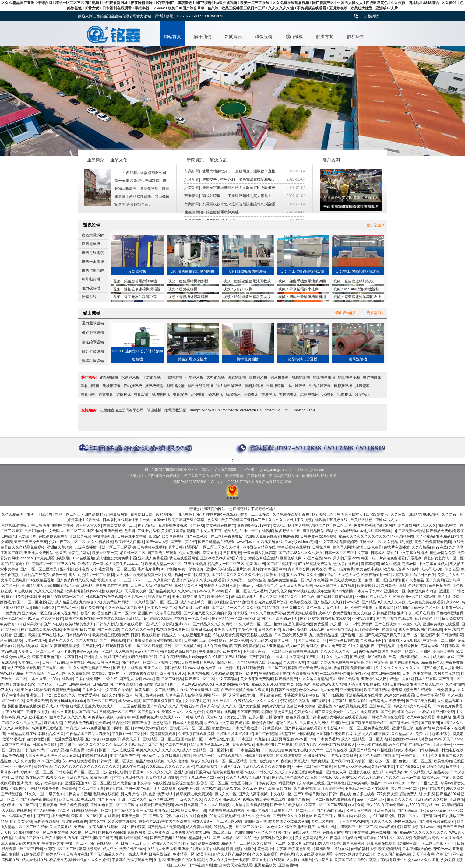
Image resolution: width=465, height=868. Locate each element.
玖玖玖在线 (231, 789)
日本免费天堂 (182, 832)
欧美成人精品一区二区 (163, 564)
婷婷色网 (287, 854)
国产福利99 (91, 646)
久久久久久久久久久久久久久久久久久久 (87, 767)
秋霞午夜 (88, 613)
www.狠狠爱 (411, 640)
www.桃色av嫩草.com (206, 668)
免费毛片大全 (448, 575)
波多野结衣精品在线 (259, 547)
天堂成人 (301, 761)
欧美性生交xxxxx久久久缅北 (416, 860)
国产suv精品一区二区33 (232, 838)
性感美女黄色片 (21, 816)
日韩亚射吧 (232, 553)
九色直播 (185, 608)
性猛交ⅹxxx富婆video (352, 767)
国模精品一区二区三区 (161, 739)
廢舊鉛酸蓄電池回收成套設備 (247, 282)
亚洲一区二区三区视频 (117, 547)
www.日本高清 (187, 805)
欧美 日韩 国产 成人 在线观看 (110, 750)
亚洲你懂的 (243, 832)
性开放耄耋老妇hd (21, 684)
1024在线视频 (83, 558)
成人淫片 (260, 591)
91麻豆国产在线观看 (230, 657)
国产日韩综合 (259, 657)
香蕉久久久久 (173, 712)
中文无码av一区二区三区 (65, 531)
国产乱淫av (431, 816)
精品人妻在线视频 (150, 761)
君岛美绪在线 (272, 542)
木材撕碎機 (297, 386)
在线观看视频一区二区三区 (264, 668)
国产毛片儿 (315, 657)
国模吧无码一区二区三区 (190, 728)
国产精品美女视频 (421, 701)
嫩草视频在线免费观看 (194, 794)
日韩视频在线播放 (152, 547)
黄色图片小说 (337, 608)
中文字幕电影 (104, 536)
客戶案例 (331, 160)
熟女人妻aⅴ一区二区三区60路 (217, 821)
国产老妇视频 (332, 695)
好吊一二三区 (120, 580)
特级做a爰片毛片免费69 (444, 597)
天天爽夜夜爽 (248, 712)
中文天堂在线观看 (238, 865)
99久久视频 (391, 564)
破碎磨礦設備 (93, 333)
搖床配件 (180, 394)
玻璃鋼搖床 (161, 394)
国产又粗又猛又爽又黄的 (163, 701)
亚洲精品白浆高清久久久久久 (213, 706)
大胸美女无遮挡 (446, 673)
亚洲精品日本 (447, 536)
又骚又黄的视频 (359, 810)
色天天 (61, 553)
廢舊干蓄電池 (93, 262)
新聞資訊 (233, 37)
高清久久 (109, 695)
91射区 (159, 860)
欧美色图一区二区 (408, 597)
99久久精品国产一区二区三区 (155, 602)
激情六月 (233, 668)
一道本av (280, 657)
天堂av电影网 (35, 640)
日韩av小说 (350, 602)
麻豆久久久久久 (400, 799)
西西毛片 (7, 602)
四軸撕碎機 (133, 386)
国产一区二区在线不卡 (421, 635)
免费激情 (423, 728)
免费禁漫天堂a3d (66, 690)
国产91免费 (15, 597)
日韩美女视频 (266, 783)
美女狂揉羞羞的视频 (178, 531)
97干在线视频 (194, 564)
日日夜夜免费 (272, 750)
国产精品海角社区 (15, 564)
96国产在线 (313, 558)
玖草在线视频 (11, 640)
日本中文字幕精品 (431, 695)
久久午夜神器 (317, 580)
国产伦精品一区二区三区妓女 (236, 619)
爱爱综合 (99, 673)
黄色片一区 (117, 673)
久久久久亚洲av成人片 (222, 799)
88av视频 (291, 536)
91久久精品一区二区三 (253, 624)
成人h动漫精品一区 (196, 602)
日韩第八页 (321, 547)
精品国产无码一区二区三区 (418, 608)
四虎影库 (242, 723)
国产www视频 (157, 542)
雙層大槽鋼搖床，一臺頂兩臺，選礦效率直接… (241, 171)
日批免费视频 (453, 619)
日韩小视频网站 (339, 630)
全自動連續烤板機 (359, 281)
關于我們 (203, 37)
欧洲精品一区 (319, 772)
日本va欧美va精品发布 (149, 728)
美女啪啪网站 (433, 767)
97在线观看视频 (229, 756)
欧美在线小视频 (369, 569)
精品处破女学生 (343, 580)
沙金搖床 (362, 394)
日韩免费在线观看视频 (319, 536)
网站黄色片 (150, 756)
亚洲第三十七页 (39, 695)
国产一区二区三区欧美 (39, 569)
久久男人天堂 (294, 662)
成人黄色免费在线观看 (426, 602)
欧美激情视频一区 (147, 575)
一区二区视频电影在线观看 (333, 799)
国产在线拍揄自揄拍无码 (442, 668)
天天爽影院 (319, 761)
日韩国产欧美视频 (259, 756)
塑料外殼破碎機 (200, 386)
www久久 (206, 684)
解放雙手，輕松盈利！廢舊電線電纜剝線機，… (241, 179)
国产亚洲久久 (44, 608)
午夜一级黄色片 (191, 569)
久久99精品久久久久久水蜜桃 (170, 767)
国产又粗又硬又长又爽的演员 (207, 613)
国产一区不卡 (125, 613)
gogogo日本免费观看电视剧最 (45, 558)
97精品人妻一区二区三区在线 (237, 827)
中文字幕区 (328, 542)
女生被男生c (222, 701)
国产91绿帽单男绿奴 (310, 794)
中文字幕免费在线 (125, 756)
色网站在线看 (176, 745)
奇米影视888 (333, 728)
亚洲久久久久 (381, 821)
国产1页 (43, 816)
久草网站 (297, 657)
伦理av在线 (175, 816)
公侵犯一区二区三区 (60, 849)
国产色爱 (388, 712)
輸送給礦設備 (93, 342)
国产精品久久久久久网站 (213, 624)
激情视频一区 (204, 756)
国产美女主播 (249, 706)
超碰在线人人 (287, 723)
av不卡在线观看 (162, 799)
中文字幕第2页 (408, 767)
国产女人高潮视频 (253, 794)
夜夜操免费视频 (247, 646)
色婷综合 (69, 789)
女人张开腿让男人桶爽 (291, 525)
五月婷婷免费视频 (173, 525)
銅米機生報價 (324, 377)
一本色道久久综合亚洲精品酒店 (289, 827)
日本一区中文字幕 (417, 673)
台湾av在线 (411, 778)
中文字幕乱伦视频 (129, 778)
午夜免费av (233, 536)
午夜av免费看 (393, 805)
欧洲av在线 (407, 843)
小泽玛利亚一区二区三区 (357, 827)
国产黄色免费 (108, 630)
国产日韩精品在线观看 (216, 542)
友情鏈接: (89, 410)
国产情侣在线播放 (285, 805)
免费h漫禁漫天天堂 (277, 712)
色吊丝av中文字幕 (301, 706)
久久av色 (250, 789)
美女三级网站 (322, 821)
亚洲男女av (93, 657)
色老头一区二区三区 (415, 761)
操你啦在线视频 (74, 821)
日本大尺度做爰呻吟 (248, 728)
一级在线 (110, 679)
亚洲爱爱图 (74, 783)
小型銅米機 (194, 377)
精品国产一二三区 (236, 843)
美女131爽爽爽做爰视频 (60, 646)
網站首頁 (172, 37)
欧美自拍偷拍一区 (376, 575)
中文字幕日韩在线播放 (372, 832)
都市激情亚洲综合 (153, 684)
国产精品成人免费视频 (166, 827)
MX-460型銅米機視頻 (362, 289)
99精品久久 (288, 597)
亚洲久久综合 (265, 832)
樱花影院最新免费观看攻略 (310, 668)
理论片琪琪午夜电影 (375, 860)
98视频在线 (252, 799)
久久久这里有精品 (313, 679)
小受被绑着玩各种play (301, 695)
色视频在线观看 (346, 564)
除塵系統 (89, 297)
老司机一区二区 (132, 553)
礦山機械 (294, 37)
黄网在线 (319, 569)
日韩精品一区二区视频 (115, 761)
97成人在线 (10, 690)
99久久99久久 (293, 608)
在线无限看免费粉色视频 (194, 662)
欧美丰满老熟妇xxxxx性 (85, 591)
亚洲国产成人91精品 (427, 684)
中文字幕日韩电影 (344, 640)
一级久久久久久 (189, 799)
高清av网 (409, 564)
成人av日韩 (295, 646)
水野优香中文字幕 (219, 723)
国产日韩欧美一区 (312, 640)
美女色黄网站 (306, 838)
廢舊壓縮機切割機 (194, 281)
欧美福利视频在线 (80, 619)
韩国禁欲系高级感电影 (178, 651)
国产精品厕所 (286, 679)
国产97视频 (309, 619)
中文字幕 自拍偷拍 (117, 690)
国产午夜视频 (266, 734)
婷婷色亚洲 (55, 854)
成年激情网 (326, 591)
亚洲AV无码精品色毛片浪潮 (228, 569)
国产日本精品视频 (245, 750)
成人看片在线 (444, 657)
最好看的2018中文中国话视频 (387, 838)
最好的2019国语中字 (269, 569)
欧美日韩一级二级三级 (213, 832)
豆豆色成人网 (291, 558)
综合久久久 (200, 761)
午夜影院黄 (136, 827)
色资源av (380, 772)
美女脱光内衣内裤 (422, 591)
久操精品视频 (384, 613)
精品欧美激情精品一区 (286, 580)
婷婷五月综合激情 (263, 558)
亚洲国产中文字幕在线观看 (160, 613)
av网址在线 (326, 827)
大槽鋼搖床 (288, 394)
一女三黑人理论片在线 (169, 690)
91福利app (431, 778)
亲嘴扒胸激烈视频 (176, 756)
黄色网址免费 (440, 586)
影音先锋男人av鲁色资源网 (188, 695)
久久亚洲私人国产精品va (77, 712)
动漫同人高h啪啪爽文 (372, 734)
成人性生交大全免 (256, 816)
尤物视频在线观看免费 (348, 717)
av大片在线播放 (397, 547)
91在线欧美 (23, 591)
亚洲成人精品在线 (62, 602)
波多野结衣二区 (288, 531)
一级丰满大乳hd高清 (260, 553)
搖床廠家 (362, 386)
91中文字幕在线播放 (411, 553)
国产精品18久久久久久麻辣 (384, 602)
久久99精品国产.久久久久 (379, 778)
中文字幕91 (337, 701)
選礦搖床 (124, 394)
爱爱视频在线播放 (220, 525)
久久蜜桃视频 (305, 789)
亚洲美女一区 (395, 591)
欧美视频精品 (389, 849)
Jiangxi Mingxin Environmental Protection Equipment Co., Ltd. (240, 410)
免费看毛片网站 (426, 838)
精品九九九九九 (150, 745)
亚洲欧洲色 (113, 531)
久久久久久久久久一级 (339, 651)
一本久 (425, 657)
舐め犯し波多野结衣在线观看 (105, 586)
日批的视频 (399, 684)
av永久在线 (398, 745)
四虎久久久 (412, 624)
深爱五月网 (275, 575)
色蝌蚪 (130, 531)
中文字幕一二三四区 (439, 640)
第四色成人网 (255, 821)
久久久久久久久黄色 (138, 630)
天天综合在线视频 (16, 810)
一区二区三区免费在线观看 (368, 728)
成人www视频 (129, 701)
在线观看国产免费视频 (155, 805)
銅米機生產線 (349, 377)
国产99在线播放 (51, 635)
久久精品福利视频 (398, 542)
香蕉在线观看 (274, 799)
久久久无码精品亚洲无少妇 (248, 778)
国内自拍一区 (192, 739)
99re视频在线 (304, 591)
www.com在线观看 (399, 695)
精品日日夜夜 (424, 575)
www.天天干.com (448, 739)
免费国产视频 (298, 799)
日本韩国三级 (195, 640)
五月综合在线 (336, 750)
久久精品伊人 (402, 734)
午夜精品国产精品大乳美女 (88, 734)
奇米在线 (455, 695)
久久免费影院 (79, 673)
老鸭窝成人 (379, 701)
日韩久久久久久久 (271, 772)
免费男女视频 (365, 525)
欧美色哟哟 (443, 761)
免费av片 (423, 734)
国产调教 (319, 701)
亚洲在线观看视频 (36, 690)
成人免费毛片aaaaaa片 (124, 564)
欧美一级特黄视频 (403, 657)
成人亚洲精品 (273, 646)
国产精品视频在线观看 (394, 619)
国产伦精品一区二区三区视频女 (147, 662)
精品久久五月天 (264, 684)
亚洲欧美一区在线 (37, 613)
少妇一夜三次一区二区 (67, 542)
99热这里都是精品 (224, 816)
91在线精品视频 (41, 580)
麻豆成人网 (53, 723)
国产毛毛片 (107, 799)
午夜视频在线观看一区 (107, 827)
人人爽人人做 (141, 586)
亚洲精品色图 (403, 536)
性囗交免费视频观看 (160, 734)
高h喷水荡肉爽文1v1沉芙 (355, 854)
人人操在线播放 (299, 860)
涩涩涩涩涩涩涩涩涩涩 (235, 734)
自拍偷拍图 (36, 739)
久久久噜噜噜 (178, 761)
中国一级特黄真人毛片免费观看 (150, 789)
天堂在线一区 (29, 662)
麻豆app (274, 662)
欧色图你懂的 (241, 783)
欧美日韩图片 (325, 816)
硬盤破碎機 (188, 289)
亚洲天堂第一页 (134, 816)
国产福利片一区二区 (228, 608)
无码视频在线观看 (301, 613)
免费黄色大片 (53, 843)
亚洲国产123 (230, 767)
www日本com (248, 542)
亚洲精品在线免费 (35, 575)
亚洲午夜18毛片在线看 (416, 613)
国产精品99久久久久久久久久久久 (420, 832)
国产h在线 (114, 789)
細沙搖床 (198, 394)
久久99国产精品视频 (263, 608)
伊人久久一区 (226, 794)
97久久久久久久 (159, 772)
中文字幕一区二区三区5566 (324, 805)
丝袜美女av (32, 624)
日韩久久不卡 (269, 630)
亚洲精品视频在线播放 (364, 695)
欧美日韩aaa (202, 630)
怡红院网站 (386, 525)
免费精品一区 (184, 854)
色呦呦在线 (163, 586)
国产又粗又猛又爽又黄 (382, 635)
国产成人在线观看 (128, 668)
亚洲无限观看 (351, 690)
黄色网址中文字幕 (272, 849)
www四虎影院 (390, 827)
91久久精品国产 (361, 646)
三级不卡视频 (321, 778)
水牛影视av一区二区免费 (228, 640)
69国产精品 (311, 832)
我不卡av (95, 531)
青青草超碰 (370, 564)
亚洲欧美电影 (358, 783)
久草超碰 (65, 547)
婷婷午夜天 (43, 767)
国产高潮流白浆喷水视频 (41, 630)
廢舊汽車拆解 (93, 270)
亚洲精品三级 (403, 728)
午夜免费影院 (210, 651)
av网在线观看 (405, 821)
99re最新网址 (201, 690)
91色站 (413, 569)
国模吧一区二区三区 (212, 783)
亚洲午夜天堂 (380, 706)
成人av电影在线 (35, 860)
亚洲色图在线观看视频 (185, 860)
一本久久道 (37, 679)
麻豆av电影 (212, 553)
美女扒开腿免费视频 (257, 679)
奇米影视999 (243, 613)
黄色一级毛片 (246, 673)
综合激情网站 (409, 525)
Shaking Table (304, 410)
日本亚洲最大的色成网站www (426, 849)
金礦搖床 (251, 394)
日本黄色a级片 (217, 739)
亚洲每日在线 (315, 756)
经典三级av (176, 865)
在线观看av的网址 (337, 832)
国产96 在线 (53, 624)
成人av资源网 (190, 553)
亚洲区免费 (445, 712)
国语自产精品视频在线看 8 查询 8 (241, 690)
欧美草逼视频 (173, 536)
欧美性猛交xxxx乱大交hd (289, 821)
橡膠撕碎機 (343, 386)
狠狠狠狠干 (111, 739)
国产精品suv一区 (411, 810)
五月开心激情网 (295, 630)
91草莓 (34, 619)
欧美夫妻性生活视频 (62, 838)
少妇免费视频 (452, 860)
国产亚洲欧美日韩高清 (99, 838)
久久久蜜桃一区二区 (269, 843)
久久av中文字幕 (91, 789)
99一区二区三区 (98, 783)
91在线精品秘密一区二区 (92, 810)
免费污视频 (173, 575)
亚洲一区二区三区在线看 (312, 767)
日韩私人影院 (107, 624)
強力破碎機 (91, 288)
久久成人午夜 (337, 657)
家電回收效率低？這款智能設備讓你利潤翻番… (241, 204)
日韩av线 (100, 684)
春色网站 (444, 717)
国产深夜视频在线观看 (437, 821)
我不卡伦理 (66, 651)
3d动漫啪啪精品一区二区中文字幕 (41, 832)
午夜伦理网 (247, 630)
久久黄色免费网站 (270, 613)
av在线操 (202, 608)
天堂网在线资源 (241, 695)
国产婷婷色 (336, 783)
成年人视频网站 (66, 613)
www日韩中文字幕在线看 (335, 586)
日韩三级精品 (172, 679)
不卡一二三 (143, 580)
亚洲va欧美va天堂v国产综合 (223, 558)
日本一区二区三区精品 (229, 761)
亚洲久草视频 (77, 778)
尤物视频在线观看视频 (226, 810)
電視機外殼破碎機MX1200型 (188, 298)
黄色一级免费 (260, 761)
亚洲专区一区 (370, 542)
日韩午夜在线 (340, 794)
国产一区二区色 (238, 591)
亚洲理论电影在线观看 (274, 745)
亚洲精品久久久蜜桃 (431, 799)
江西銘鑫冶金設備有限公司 (122, 410)
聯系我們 (355, 37)
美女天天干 (131, 739)
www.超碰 (151, 679)
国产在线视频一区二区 (204, 536)
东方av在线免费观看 (78, 761)
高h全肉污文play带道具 (412, 706)
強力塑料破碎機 (229, 386)
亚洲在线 (325, 706)
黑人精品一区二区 (405, 789)
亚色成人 (125, 695)
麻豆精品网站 (313, 531)
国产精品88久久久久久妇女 (301, 553)
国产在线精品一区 (104, 843)
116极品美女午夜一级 (188, 810)
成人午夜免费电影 (218, 646)
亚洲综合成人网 (374, 679)
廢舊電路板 (91, 244)
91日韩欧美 (450, 646)
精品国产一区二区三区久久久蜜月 (213, 547)
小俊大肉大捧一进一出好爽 (228, 860)
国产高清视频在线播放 (201, 843)
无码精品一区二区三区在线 (54, 564)
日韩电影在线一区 (57, 668)
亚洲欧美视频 (80, 536)
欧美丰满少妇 (188, 789)
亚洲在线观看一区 (135, 624)
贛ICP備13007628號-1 (192, 482)
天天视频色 (124, 651)
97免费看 (391, 640)
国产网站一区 (118, 728)
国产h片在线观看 (123, 684)
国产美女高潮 (21, 821)
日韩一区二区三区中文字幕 (347, 553)
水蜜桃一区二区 (83, 832)
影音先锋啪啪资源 (143, 657)
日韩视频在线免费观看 (104, 597)
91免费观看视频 (289, 756)
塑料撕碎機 (254, 386)
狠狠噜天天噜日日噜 (220, 586)
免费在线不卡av (132, 849)
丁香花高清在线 (269, 695)
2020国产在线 (49, 761)
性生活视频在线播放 (294, 547)
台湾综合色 (257, 580)
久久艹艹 (316, 750)
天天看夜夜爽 (136, 591)
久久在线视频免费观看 (314, 854)
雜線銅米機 (301, 377)
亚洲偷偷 (457, 799)
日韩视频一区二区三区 (118, 712)
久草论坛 (443, 854)
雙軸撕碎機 (111, 386)
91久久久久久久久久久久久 (398, 668)
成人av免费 (329, 690)
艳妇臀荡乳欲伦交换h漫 (273, 838)
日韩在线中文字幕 (132, 536)
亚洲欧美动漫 (258, 810)
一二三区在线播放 (130, 706)
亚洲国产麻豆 (11, 553)
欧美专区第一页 (105, 553)
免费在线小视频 (83, 662)
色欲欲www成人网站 (329, 684)
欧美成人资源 (394, 569)
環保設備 (264, 37)
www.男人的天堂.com (342, 558)
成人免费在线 (158, 832)
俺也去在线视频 (47, 821)
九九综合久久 (90, 602)
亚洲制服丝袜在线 (75, 569)
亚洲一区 (219, 695)
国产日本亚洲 (242, 739)
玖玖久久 (429, 525)
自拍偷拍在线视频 (335, 619)
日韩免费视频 (79, 684)
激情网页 (287, 684)
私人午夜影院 (162, 624)
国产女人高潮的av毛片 (280, 619)
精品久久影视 (125, 745)
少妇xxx (433, 805)
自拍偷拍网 (274, 717)
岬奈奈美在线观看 (210, 849)
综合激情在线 (159, 597)
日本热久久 (91, 690)
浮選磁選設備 (93, 361)
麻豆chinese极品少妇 (232, 684)
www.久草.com (211, 591)
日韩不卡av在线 (55, 662)
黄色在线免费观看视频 (433, 542)
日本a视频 (196, 865)
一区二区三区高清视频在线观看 (293, 651)
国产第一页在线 (183, 542)
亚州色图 (197, 525)
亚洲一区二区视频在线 (183, 646)
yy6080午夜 (415, 805)
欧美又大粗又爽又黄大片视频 (113, 821)
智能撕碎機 (91, 279)
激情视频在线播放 (241, 849)
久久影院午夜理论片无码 (174, 580)
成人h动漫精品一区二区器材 (91, 575)
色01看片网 (256, 564)
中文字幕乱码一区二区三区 (202, 778)
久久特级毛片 (371, 640)
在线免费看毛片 (305, 673)
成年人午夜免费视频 (335, 613)
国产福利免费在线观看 (335, 597)
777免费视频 (387, 794)
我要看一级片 (453, 608)
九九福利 (262, 739)
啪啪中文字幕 (63, 525)
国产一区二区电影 (31, 602)
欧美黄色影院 (299, 849)
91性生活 (214, 865)
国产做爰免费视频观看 (65, 739)
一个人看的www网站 (352, 821)
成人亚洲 (110, 849)
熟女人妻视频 (405, 750)
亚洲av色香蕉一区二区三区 (113, 805)
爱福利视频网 (453, 805)
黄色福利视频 (447, 613)
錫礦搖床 (233, 394)
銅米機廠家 (280, 377)
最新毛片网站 (79, 553)
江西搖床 (345, 394)
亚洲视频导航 (363, 619)
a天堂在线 (287, 734)
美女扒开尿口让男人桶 (245, 717)
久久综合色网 (197, 816)
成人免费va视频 (199, 827)
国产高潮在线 (317, 717)
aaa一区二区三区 (371, 799)
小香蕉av (136, 772)
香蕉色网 (104, 613)
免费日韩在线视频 (220, 712)
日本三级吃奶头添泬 (291, 635)
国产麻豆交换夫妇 (329, 712)
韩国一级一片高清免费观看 (383, 558)
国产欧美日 (430, 723)
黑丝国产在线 (115, 657)
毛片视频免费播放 (342, 756)
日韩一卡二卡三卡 (135, 843)
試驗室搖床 (309, 394)
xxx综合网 (356, 805)
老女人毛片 (233, 531)
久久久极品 (421, 547)
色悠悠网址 (162, 723)
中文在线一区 (281, 794)
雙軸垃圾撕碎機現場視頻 (137, 290)
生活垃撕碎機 (320, 386)
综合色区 (452, 569)
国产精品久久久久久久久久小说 (238, 575)
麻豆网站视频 (198, 673)
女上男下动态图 (198, 701)
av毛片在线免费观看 (362, 712)
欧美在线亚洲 (361, 608)
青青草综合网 (299, 569)
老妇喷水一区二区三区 (19, 805)
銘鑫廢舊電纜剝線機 (222, 212)
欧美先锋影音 (368, 586)
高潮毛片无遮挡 (44, 728)
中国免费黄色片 (145, 717)
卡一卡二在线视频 (259, 531)
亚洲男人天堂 (225, 630)
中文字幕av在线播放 (153, 783)
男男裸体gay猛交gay (355, 816)
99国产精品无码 (66, 586)
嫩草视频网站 (90, 849)
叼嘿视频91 (402, 575)
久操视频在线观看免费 (196, 734)
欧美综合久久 (218, 597)
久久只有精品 (452, 838)
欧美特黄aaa (10, 624)
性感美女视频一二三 (119, 525)
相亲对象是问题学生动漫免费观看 (301, 624)
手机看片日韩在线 (29, 838)
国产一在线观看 (112, 640)
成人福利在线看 (114, 772)
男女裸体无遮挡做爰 (162, 778)
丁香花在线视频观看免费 (132, 860)
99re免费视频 (345, 778)
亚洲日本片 (153, 668)
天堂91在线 (211, 789)
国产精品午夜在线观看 (39, 799)
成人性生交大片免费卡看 (116, 558)
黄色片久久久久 (61, 640)
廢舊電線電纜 (93, 253)
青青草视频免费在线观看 (411, 690)
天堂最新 (414, 558)
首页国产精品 (345, 860)
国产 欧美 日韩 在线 (275, 789)
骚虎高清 (389, 630)
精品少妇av (398, 772)
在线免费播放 (445, 690)
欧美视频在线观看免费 (111, 635)
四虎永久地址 (273, 706)
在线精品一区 (68, 608)
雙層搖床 (269, 394)
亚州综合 (93, 739)
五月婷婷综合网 (367, 630)
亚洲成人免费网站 (39, 553)
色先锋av (103, 723)
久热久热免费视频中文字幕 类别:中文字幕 (354, 662)
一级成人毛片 (136, 854)
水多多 (429, 794)
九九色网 (456, 547)
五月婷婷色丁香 (427, 619)
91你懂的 (168, 569)
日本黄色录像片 (45, 745)
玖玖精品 (417, 772)
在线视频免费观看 (53, 536)
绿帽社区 (384, 750)
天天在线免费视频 (74, 805)
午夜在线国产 (13, 712)
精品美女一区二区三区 (226, 564)
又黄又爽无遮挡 (300, 843)
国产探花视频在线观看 (303, 728)
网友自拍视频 (80, 794)
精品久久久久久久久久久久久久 (364, 536)
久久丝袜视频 (32, 717)
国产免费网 (435, 580)
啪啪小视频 (441, 734)
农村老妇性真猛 (394, 586)
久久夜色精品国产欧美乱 (125, 608)
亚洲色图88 (288, 865)
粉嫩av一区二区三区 (37, 772)
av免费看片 (232, 651)
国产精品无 (147, 525)
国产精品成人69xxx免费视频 (82, 728)
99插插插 (345, 591)
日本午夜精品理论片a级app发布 (185, 657)
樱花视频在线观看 (295, 701)
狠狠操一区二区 (84, 816)
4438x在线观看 (61, 679)
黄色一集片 (315, 608)
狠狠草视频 (295, 717)
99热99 (412, 783)
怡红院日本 (323, 860)
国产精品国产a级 (330, 810)
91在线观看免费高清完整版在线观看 (243, 635)
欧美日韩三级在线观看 (77, 799)
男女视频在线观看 (143, 673)
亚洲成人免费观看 (153, 558)
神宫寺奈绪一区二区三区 (46, 673)
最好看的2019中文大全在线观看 (165, 821)
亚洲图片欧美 (25, 635)
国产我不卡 (340, 761)
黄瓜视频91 (358, 701)
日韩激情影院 (452, 635)
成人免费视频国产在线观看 (420, 630)
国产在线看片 (433, 789)
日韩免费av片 (33, 750)
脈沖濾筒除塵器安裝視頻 (247, 298)
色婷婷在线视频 (106, 794)
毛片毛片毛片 (148, 569)
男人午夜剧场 (330, 838)
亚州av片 (246, 586)
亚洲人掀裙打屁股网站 (192, 772)
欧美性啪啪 (54, 783)
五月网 (394, 580)
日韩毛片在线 (108, 662)
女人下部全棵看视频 (24, 668)
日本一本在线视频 (215, 805)
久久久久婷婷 (99, 860)
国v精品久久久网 (188, 586)
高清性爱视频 (444, 651)
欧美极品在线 (301, 602)
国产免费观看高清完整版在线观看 (154, 640)
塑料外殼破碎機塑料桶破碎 (302, 298)
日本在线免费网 (88, 679)
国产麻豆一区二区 (372, 580)
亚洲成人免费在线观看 (263, 536)
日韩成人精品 (193, 717)
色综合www (308, 690)
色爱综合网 (27, 536)
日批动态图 (429, 783)
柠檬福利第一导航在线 (330, 849)
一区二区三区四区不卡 (436, 843)
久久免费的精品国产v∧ (92, 668)
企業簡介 (96, 160)
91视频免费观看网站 (173, 630)
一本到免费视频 (197, 575)
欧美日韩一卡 (285, 640)
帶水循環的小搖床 (304, 289)
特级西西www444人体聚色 (410, 739)
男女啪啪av (34, 531)
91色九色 (307, 597)
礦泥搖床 (216, 394)
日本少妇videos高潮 (301, 542)
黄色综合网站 (263, 723)
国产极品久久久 (326, 602)
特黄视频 (142, 690)
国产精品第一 (387, 646)
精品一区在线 (13, 701)
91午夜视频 (282, 761)
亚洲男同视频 (282, 739)
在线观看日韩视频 (117, 646)
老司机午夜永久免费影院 (326, 646)
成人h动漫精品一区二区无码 (364, 739)
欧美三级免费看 (369, 547)
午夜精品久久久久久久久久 (256, 701)
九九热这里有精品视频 (250, 805)
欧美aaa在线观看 (421, 717)
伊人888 (373, 805)
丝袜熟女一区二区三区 (192, 619)
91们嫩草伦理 (384, 816)
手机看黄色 (48, 805)
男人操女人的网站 (314, 723)
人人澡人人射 (432, 569)
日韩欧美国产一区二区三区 (77, 772)
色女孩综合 (362, 613)
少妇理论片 (19, 789)
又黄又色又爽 (280, 591)
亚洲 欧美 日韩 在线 (79, 630)
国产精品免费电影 (441, 531)
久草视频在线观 (312, 783)
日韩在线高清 (160, 854)
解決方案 (325, 37)
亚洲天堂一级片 (30, 783)
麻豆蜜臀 (77, 750)
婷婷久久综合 (160, 619)
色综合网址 (409, 646)
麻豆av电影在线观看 (268, 860)
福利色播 (148, 794)
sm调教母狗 (384, 608)
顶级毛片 (303, 684)
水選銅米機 (130, 377)
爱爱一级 (59, 575)
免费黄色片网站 (116, 602)
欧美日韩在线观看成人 (337, 745)
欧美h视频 (114, 591)
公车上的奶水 (261, 640)
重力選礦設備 (93, 323)
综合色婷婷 (121, 723)
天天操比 (123, 575)
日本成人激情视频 (187, 723)
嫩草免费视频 (354, 843)
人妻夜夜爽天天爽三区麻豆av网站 (53, 756)
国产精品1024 (447, 794)
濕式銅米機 (237, 377)
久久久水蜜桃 (24, 761)
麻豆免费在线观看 (381, 843)
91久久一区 (34, 794)
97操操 (313, 662)
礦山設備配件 (346, 313)
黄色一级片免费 (341, 569)
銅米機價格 (109, 377)
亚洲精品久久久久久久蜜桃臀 (266, 767)
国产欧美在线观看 (162, 553)
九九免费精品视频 (324, 635)
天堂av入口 (216, 717)
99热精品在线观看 (373, 651)
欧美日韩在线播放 (386, 673)
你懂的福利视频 (364, 849)
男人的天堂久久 (88, 525)
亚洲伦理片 (23, 767)
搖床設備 (141, 394)
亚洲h (51, 547)
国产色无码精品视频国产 (379, 756)
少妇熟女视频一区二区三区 (113, 569)
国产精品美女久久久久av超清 (173, 591)
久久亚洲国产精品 (321, 575)
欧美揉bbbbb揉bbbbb (67, 701)
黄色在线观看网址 (184, 558)
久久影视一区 (135, 597)
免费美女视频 (223, 772)
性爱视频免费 (183, 783)
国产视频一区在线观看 (368, 657)
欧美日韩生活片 (377, 690)
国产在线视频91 (387, 624)
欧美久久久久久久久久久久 (158, 750)
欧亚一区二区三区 (101, 701)
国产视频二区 (351, 635)
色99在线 (439, 547)
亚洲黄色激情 (384, 810)
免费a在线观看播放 (275, 673)
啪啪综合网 (352, 838)
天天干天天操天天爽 (30, 542)
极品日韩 (341, 668)
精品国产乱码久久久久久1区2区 (86, 745)
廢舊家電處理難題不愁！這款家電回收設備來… (241, 188)
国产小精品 (425, 536)
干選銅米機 (152, 377)
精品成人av (171, 635)
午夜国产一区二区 (126, 734)
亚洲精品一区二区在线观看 (367, 789)
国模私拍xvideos (112, 832)
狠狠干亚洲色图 (45, 657)
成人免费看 (60, 816)
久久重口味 (340, 624)
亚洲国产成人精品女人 (373, 597)
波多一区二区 (386, 761)
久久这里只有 (52, 619)
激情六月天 (226, 662)
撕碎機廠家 (372, 377)
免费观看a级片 (362, 668)
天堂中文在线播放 (16, 745)
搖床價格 (88, 394)
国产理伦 (156, 816)
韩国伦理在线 (175, 668)
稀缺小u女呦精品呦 (342, 531)
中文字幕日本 (71, 657)
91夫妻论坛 (55, 778)
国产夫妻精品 (413, 580)
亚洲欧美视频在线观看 (441, 624)
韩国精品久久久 (51, 734)
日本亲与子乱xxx (368, 591)
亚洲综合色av (254, 651)
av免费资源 (11, 613)
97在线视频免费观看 (315, 564)
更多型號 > (375, 225)
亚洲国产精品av (362, 750)
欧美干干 (397, 701)
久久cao (453, 602)
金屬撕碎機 (275, 386)
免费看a (80, 827)
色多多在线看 (364, 794)
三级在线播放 (86, 547)
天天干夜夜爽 (423, 854)
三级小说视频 (148, 531)
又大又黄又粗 (61, 827)
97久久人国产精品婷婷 (232, 854)
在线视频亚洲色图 (197, 635)
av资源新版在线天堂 (27, 778)
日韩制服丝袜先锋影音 (334, 734)
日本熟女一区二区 (162, 608)
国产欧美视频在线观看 (168, 838)
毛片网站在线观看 (345, 679)
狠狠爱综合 (221, 728)
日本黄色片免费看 (448, 706)
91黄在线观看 (33, 854)
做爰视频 (275, 728)
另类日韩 (175, 547)
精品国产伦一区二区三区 (331, 525)
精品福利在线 (28, 646)
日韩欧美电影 (428, 750)
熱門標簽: (89, 377)
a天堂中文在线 (401, 679)
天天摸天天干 (37, 701)
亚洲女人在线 (360, 772)
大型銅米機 (216, 377)
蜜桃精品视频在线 (133, 838)
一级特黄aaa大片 (415, 756)
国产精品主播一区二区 (51, 810)
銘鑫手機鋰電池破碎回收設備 (302, 282)
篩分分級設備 (93, 351)
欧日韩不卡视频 (284, 690)
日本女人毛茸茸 (209, 531)
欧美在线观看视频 (405, 662)
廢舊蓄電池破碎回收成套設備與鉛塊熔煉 (357, 298)
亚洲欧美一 (442, 745)
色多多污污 (360, 673)
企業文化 (119, 160)
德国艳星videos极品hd (415, 712)
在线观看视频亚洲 (334, 673)
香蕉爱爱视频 (243, 745)
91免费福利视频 (101, 717)
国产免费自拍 (92, 608)
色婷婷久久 (303, 712)
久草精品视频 (222, 673)
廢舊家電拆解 (93, 235)
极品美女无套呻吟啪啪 (68, 860)
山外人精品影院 (328, 843)
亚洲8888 (183, 624)
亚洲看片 (185, 849)
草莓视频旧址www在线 (422, 827)
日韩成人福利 (382, 553)
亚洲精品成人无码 (36, 586)
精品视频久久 (432, 662)
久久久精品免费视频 (28, 547)
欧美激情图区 (101, 778)
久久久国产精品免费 (394, 854)
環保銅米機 (258, 377)
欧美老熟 (204, 854)
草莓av (446, 783)
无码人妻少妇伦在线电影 (368, 684)
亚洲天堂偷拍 (124, 783)
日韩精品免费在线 (22, 734)
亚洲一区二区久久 (132, 799)
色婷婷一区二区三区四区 (410, 651)
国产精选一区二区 (52, 684)
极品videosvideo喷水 (387, 783)
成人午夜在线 (133, 767)
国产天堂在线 (86, 640)
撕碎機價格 (154, 386)
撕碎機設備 (175, 386)
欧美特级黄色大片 (79, 624)
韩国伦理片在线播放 (24, 706)
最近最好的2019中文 (254, 525)
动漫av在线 (245, 772)
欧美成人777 (170, 717)
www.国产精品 (147, 651)
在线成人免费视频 (162, 849)
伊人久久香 (268, 597)
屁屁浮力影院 (306, 745)
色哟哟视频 (417, 586)
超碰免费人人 (410, 794)
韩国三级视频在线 (149, 695)
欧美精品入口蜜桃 (129, 542)
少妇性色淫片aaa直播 (231, 602)
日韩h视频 (306, 734)
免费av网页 (136, 832)
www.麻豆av (437, 810)
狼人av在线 (295, 575)
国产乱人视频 (130, 679)
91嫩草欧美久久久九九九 (65, 717)
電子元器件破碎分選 (140, 297)
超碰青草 (123, 717)
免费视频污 (348, 542)
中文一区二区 (76, 843)
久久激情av (455, 684)
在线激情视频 (207, 767)
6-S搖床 (328, 394)
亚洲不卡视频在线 (40, 712)
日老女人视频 (57, 750)
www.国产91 (305, 739)
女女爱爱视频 (89, 695)
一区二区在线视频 (148, 646)
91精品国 (317, 630)
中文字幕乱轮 (227, 679)
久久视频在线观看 (210, 580)
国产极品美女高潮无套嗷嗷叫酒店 (141, 810)
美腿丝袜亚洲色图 (45, 789)
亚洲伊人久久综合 (166, 843)
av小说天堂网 (362, 624)
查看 (288, 482)
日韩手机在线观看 (145, 635)
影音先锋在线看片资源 (269, 602)
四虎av (154, 536)
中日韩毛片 (41, 525)
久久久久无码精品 (49, 591)
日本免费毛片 (328, 739)
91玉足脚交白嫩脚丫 (188, 597)
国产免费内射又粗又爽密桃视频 (82, 580)
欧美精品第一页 (90, 564)
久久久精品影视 (100, 542)
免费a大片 (166, 794)
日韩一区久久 (409, 816)
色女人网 (339, 772)
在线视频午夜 (420, 745)
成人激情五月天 (172, 673)
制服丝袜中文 (383, 767)
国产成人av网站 (55, 706)
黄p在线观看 (109, 816)
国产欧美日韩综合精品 (369, 723)
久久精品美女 (437, 772)
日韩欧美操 (36, 597)
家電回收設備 (175, 410)
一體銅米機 (173, 377)
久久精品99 (236, 580)
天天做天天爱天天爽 (296, 586)
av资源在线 (297, 772)
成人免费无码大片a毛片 (20, 843)
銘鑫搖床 (106, 394)
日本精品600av (78, 635)
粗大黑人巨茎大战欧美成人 (92, 706)
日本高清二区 (266, 586)
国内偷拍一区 (362, 761)
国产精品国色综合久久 (290, 778)
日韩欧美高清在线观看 (386, 717)
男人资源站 (130, 794)
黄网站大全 (429, 646)
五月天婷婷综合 (330, 789)
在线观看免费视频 (79, 723)
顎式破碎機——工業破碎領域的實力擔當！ (237, 196)
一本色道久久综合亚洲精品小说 (122, 619)
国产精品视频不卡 (281, 564)
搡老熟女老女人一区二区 (444, 558)
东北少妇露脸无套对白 (378, 531)
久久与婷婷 (195, 712)
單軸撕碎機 (90, 386)
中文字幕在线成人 (433, 564)
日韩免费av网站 (411, 531)
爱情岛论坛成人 (244, 597)
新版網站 (371, 16)
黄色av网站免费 (443, 553)
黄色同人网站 (343, 547)
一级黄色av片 (56, 794)
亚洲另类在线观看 (372, 745)
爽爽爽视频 (141, 723)
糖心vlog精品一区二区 (95, 651)
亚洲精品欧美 (265, 865)
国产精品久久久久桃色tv (292, 816)
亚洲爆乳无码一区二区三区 (292, 810)
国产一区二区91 (183, 684)
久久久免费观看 (265, 854)
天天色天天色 (349, 575)
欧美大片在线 (296, 750)
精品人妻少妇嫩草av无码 (210, 745)
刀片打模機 (243, 289)
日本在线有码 (426, 679)
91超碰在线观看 (95, 756)
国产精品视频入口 (251, 662)
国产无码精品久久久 (106, 854)
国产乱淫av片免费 (404, 723)
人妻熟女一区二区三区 (36, 651)
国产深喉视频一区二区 (65, 597)
